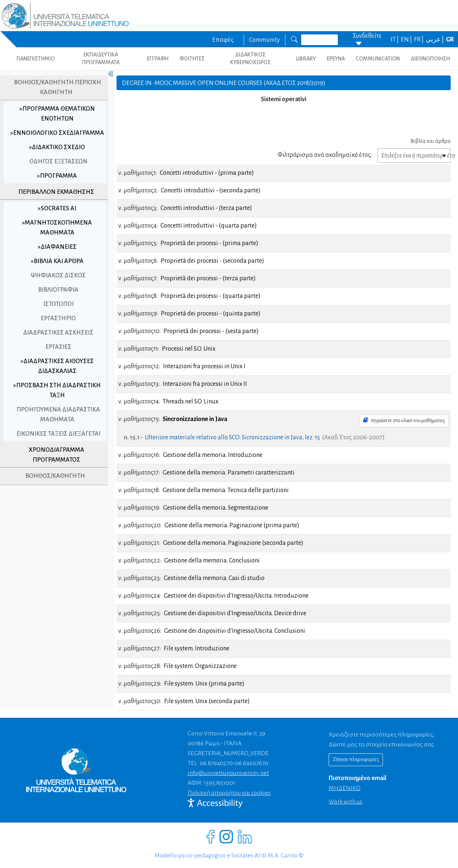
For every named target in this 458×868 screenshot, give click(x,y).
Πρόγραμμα (56, 186)
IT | (395, 40)
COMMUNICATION (378, 59)
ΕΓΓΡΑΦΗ (158, 59)
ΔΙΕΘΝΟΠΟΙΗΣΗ (430, 59)
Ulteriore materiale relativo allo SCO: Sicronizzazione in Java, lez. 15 (232, 437)
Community (265, 40)
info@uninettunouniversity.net (228, 773)
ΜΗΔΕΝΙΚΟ (345, 788)
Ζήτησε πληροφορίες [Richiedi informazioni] (356, 759)
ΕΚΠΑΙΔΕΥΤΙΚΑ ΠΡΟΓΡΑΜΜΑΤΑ (101, 58)
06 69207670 (252, 763)
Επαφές (223, 40)
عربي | (435, 40)
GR (450, 40)
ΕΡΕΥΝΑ (336, 59)
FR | (419, 40)
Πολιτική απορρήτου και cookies (229, 793)
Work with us (346, 802)
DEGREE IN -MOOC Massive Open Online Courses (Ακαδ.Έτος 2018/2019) (224, 83)
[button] (414, 156)
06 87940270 (216, 763)
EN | (407, 40)
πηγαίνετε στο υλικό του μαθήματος (404, 420)
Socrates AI (56, 218)
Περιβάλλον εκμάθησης (54, 202)
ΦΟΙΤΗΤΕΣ (192, 59)
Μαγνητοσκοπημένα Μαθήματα (56, 238)
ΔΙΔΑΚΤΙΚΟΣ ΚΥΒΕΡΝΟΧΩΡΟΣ (250, 58)
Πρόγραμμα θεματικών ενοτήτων (56, 114)
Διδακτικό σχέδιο (56, 157)
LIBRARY (306, 59)
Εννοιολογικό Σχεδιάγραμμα (55, 138)
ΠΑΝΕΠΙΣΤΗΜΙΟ (36, 59)
